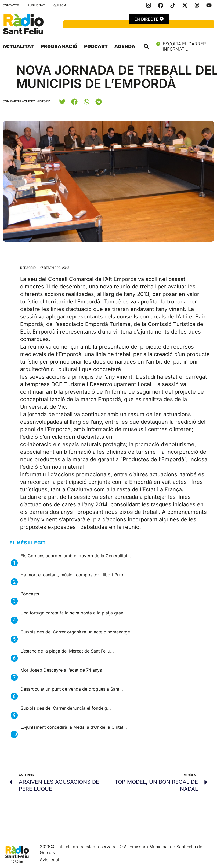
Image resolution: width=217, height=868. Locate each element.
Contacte (11, 5)
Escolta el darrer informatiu (185, 46)
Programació (59, 46)
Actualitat (18, 46)
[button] (146, 46)
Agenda (125, 46)
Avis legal (49, 860)
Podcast (96, 46)
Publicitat (36, 5)
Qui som (60, 5)
